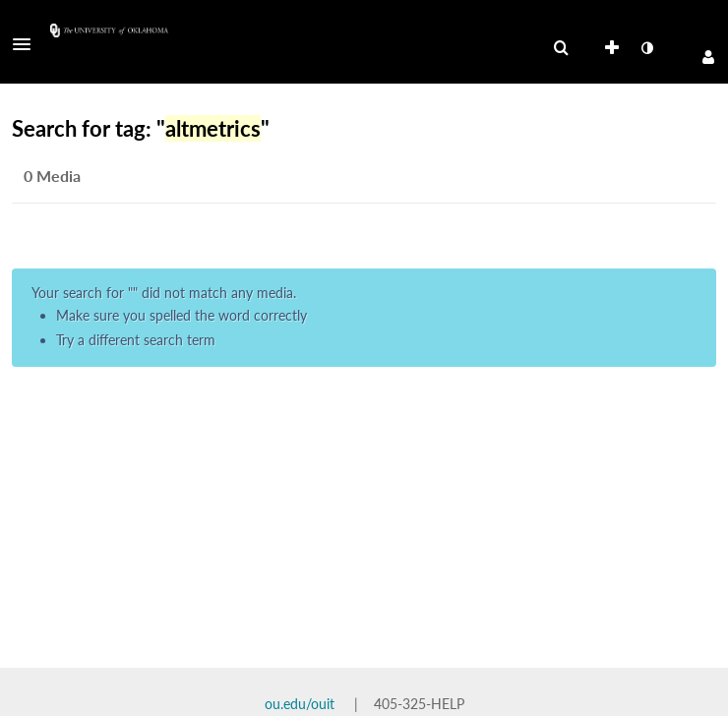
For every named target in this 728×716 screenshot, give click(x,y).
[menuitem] (561, 48)
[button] (28, 44)
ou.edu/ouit (300, 704)
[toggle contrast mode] (646, 48)
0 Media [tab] (52, 176)
